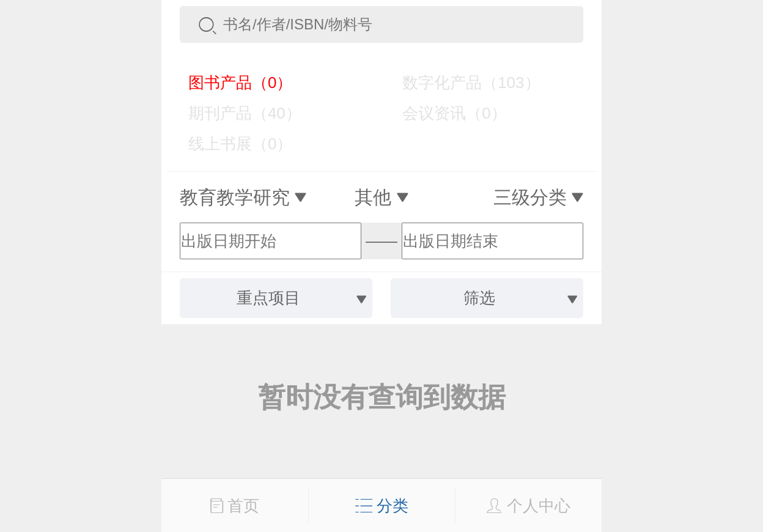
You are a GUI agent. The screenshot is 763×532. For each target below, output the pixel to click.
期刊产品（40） (236, 113)
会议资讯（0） (445, 113)
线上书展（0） (231, 144)
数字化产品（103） (462, 83)
